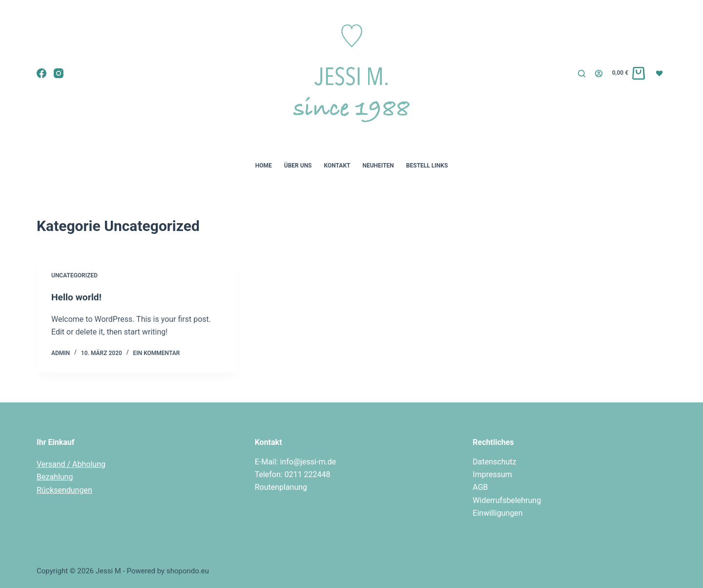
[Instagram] (59, 73)
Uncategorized (74, 275)
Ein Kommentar (156, 353)
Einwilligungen (497, 513)
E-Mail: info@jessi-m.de (296, 462)
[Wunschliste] (661, 73)
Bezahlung (55, 477)
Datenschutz (494, 462)
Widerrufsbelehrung (507, 500)
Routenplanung (281, 487)
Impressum (492, 474)
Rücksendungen (64, 490)
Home (264, 166)
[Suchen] (582, 73)
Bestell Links (427, 166)
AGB (480, 487)
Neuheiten (378, 166)
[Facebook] (41, 73)
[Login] (599, 73)
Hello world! (77, 297)
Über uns (298, 166)
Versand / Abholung (71, 464)
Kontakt (337, 166)
